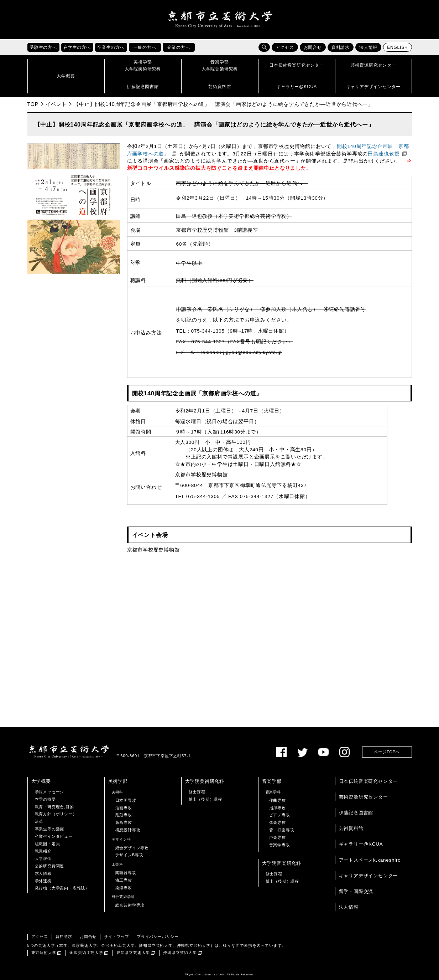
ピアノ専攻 (280, 815)
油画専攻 (124, 808)
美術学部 (118, 781)
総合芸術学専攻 (130, 905)
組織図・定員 (48, 844)
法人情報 (368, 47)
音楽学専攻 (280, 845)
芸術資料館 (351, 828)
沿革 (39, 821)
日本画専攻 (126, 800)
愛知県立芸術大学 (133, 953)
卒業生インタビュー (54, 836)
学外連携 (43, 881)
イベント (56, 104)
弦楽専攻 (278, 822)
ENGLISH (397, 47)
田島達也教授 (384, 154)
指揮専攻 (278, 808)
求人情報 (43, 873)
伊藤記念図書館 (356, 813)
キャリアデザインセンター (369, 876)
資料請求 (341, 47)
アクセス (285, 47)
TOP (33, 104)
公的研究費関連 (50, 866)
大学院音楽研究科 (282, 863)
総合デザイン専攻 (132, 848)
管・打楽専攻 (282, 830)
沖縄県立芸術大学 (180, 953)
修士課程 (197, 792)
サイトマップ (117, 937)
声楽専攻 (278, 837)
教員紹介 (43, 851)
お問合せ (313, 47)
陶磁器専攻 (126, 873)
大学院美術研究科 (205, 781)
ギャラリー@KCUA (361, 844)
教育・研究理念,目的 (54, 807)
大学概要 (41, 781)
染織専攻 (124, 888)
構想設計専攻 (128, 830)
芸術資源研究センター (364, 797)
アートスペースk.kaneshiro (370, 860)
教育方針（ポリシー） (56, 814)
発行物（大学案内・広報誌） (62, 888)
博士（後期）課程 (205, 799)
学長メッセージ (50, 792)
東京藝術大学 (44, 953)
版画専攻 (124, 822)
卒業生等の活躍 (50, 829)
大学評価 (43, 858)
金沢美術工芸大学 (86, 953)
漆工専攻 (124, 880)
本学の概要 (45, 799)
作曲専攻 (278, 800)
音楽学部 (272, 781)
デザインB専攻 (129, 855)
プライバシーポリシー (158, 937)
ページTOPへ (387, 752)
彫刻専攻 (124, 815)
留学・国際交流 (356, 891)
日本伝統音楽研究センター (369, 781)
